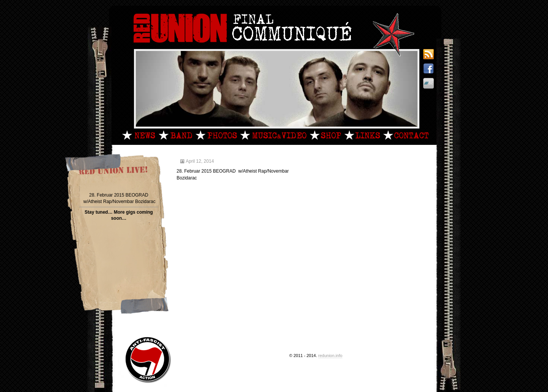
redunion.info (330, 355)
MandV (273, 135)
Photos (216, 135)
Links (362, 135)
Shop (325, 135)
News (139, 135)
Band (175, 135)
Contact (406, 135)
